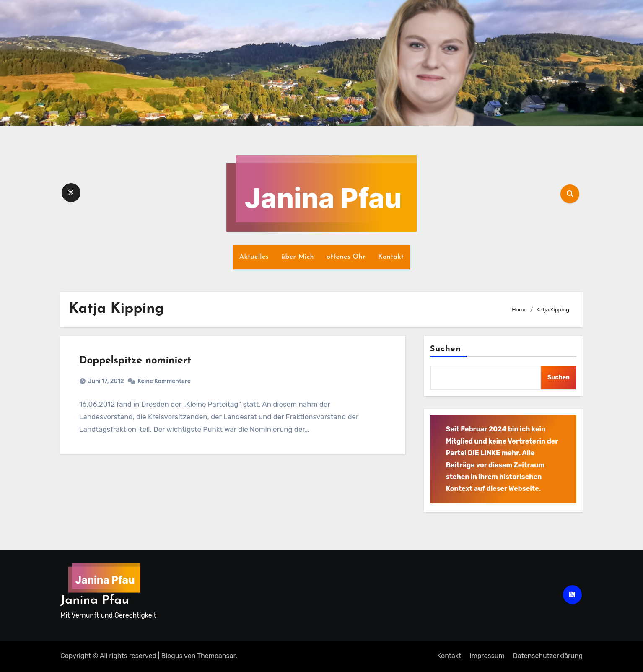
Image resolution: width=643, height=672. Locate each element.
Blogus (172, 656)
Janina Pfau (95, 601)
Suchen (446, 349)
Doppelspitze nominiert (135, 361)
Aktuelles (254, 257)
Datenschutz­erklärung (548, 656)
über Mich (298, 257)
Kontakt (391, 257)
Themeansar (216, 656)
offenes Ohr (346, 257)
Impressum (487, 656)
